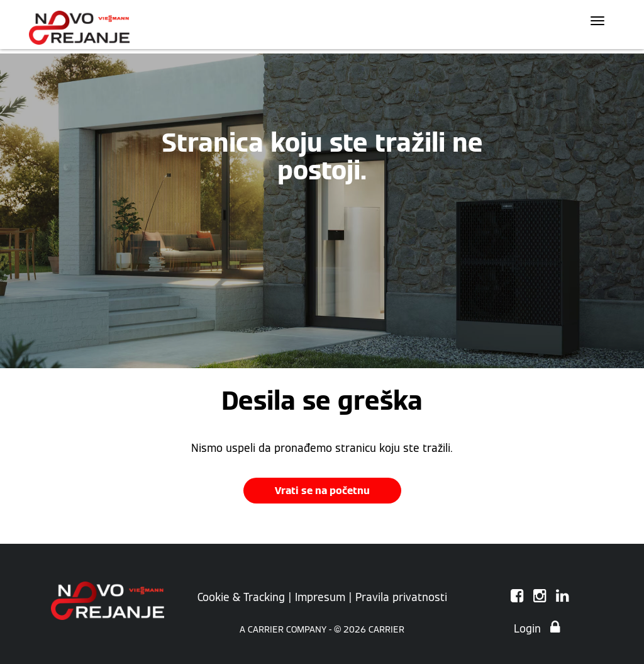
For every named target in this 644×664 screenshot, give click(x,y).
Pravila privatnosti (401, 597)
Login (537, 629)
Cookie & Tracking (241, 597)
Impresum (320, 597)
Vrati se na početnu (322, 491)
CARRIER (386, 629)
